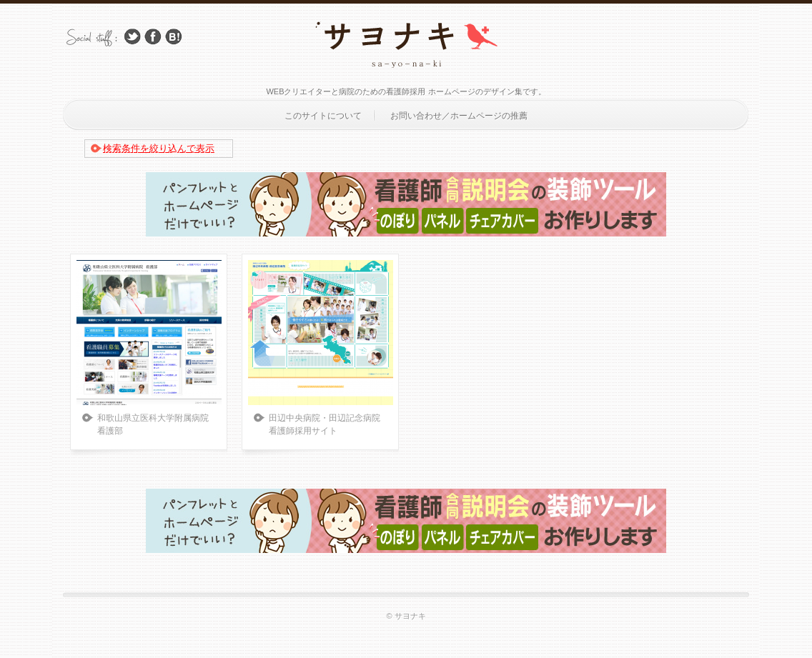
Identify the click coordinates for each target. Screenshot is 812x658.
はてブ (174, 37)
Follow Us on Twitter (132, 37)
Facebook (153, 37)
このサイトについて (323, 116)
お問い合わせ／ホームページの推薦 (459, 116)
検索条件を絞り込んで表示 (159, 148)
